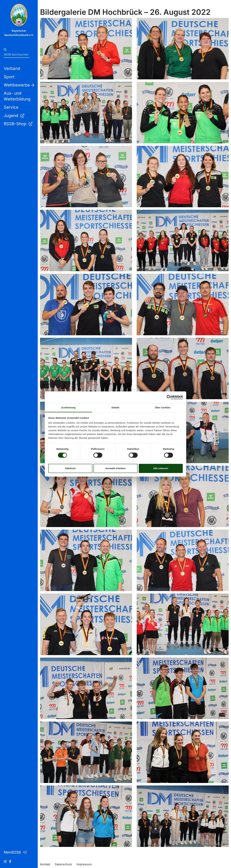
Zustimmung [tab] (68, 407)
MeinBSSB (15, 852)
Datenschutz (63, 864)
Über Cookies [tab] (163, 407)
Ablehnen (70, 468)
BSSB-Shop (18, 124)
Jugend (14, 116)
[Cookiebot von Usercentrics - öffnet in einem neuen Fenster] (169, 397)
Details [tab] (115, 407)
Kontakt (45, 864)
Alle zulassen (161, 468)
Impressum (84, 864)
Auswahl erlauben (115, 468)
